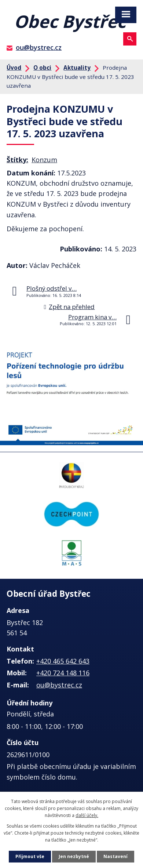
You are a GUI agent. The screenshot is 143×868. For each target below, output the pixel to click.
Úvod (14, 68)
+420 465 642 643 (63, 661)
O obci (42, 68)
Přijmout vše (30, 856)
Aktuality (77, 68)
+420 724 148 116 (63, 673)
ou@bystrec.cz (39, 47)
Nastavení (115, 856)
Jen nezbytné (74, 856)
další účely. (87, 815)
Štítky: (17, 160)
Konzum (44, 160)
